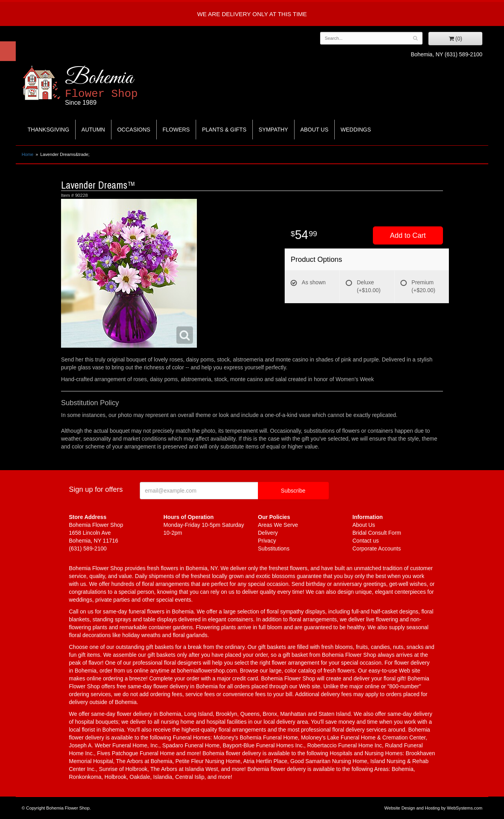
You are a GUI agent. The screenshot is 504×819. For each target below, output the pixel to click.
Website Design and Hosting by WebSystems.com (433, 808)
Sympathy (273, 130)
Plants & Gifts (224, 130)
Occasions (134, 130)
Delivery (268, 533)
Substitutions (274, 548)
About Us (314, 130)
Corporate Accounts (377, 548)
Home (28, 154)
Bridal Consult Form (377, 533)
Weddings (356, 130)
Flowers (176, 130)
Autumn (93, 130)
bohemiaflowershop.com (207, 671)
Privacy (267, 541)
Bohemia (121, 86)
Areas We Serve (278, 525)
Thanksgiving (48, 130)
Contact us (366, 541)
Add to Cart (408, 235)
